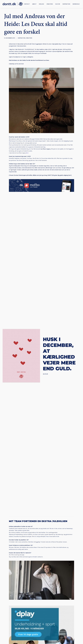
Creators (50, 4)
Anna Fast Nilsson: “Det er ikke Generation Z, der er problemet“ (12, 462)
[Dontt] (13, 4)
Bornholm (76, 4)
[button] (13, 451)
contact (27, 4)
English (41, 4)
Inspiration (66, 4)
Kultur (58, 4)
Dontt (42, 423)
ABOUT (34, 4)
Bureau (58, 634)
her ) (27, 153)
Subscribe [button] (42, 602)
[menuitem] (27, 4)
